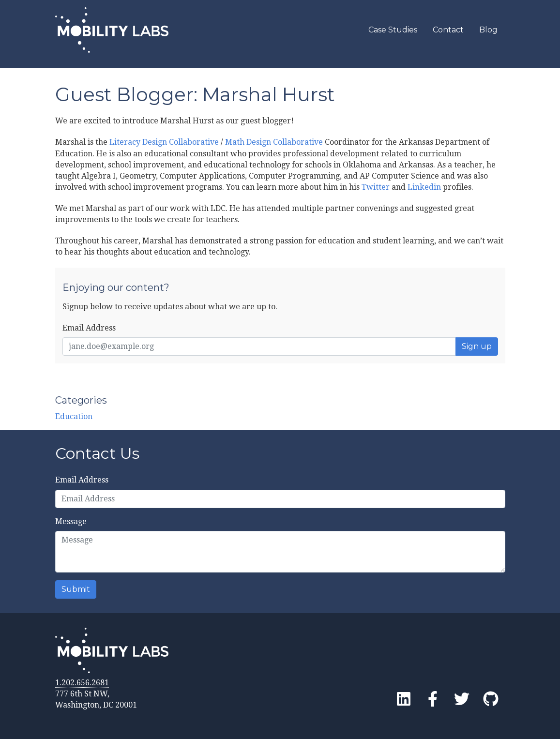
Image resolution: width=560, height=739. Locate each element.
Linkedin (424, 187)
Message (71, 521)
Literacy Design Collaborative (164, 142)
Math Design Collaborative (274, 142)
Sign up (477, 346)
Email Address (89, 328)
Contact (448, 30)
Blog (488, 30)
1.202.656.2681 (82, 683)
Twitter (376, 187)
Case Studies (393, 30)
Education (74, 416)
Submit (76, 589)
